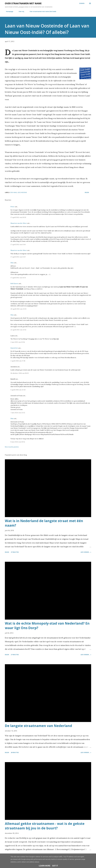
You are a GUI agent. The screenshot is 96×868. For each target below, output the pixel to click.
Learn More (45, 866)
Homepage (8, 11)
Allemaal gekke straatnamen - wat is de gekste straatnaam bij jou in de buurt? (45, 826)
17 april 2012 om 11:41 (18, 244)
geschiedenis (22, 192)
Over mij (20, 11)
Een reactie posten (12, 447)
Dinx (12, 263)
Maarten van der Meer (19, 223)
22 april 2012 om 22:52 (18, 330)
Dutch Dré (14, 348)
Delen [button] (87, 192)
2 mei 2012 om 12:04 (18, 342)
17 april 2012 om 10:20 (18, 217)
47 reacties (15, 552)
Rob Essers (14, 283)
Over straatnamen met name (23, 3)
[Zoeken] (82, 3)
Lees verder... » (86, 552)
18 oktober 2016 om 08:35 (20, 373)
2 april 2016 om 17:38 (18, 361)
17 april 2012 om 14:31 (18, 278)
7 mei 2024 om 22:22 (18, 413)
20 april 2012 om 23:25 (18, 309)
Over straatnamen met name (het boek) (42, 11)
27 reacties (15, 655)
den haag (13, 192)
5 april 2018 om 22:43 (18, 390)
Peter (13, 207)
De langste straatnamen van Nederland (38, 726)
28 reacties (15, 752)
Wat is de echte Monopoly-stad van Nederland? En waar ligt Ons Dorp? (47, 626)
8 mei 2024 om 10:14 (18, 442)
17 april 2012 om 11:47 (18, 257)
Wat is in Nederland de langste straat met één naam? (44, 523)
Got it (55, 866)
